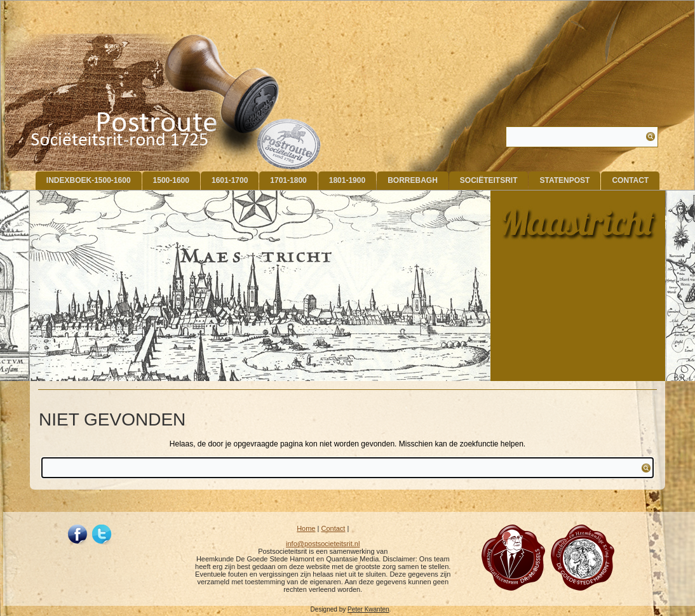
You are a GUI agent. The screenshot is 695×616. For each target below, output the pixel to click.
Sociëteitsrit (489, 180)
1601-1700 (230, 180)
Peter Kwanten (368, 609)
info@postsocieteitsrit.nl (323, 544)
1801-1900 (347, 180)
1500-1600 (171, 180)
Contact (630, 180)
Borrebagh (413, 180)
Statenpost (564, 180)
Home (306, 528)
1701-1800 (288, 180)
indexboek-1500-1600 (89, 180)
